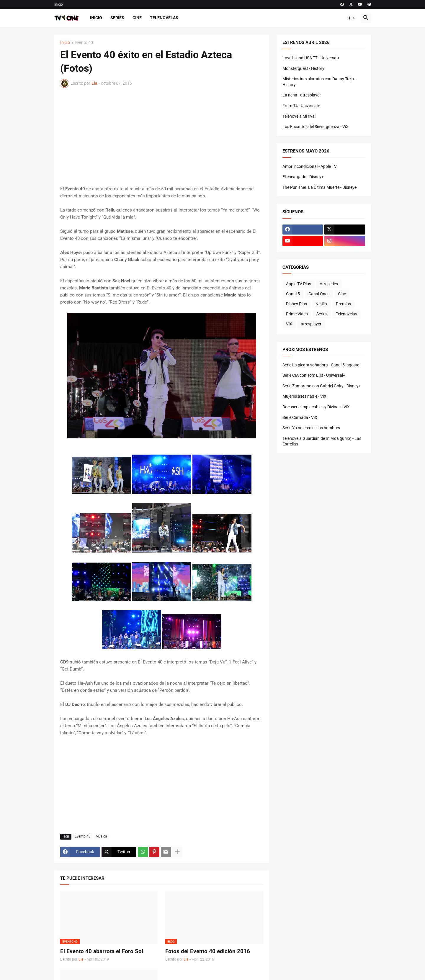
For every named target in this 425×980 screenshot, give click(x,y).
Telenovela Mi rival (299, 116)
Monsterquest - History (303, 68)
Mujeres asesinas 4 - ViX (304, 396)
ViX (289, 324)
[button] (352, 18)
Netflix (321, 304)
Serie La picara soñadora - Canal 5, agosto (321, 365)
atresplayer (311, 324)
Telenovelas (164, 18)
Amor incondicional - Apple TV (310, 166)
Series (117, 18)
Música (101, 836)
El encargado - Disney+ (303, 177)
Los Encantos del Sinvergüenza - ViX (316, 127)
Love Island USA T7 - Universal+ (311, 58)
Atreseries (329, 284)
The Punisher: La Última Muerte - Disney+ (320, 187)
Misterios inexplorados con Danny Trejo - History (319, 82)
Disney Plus (296, 304)
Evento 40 (84, 43)
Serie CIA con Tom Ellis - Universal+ (314, 375)
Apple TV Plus (299, 284)
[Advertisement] (162, 137)
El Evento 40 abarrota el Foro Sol (102, 951)
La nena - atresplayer (302, 95)
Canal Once (319, 294)
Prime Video (297, 314)
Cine (137, 18)
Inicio (59, 4)
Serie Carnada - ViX (300, 417)
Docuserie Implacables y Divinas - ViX (316, 407)
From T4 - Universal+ (301, 106)
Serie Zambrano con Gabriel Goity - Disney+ (322, 386)
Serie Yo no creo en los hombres (311, 428)
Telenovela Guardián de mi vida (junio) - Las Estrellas (322, 441)
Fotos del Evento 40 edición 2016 (208, 951)
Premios (343, 304)
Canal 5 (293, 294)
